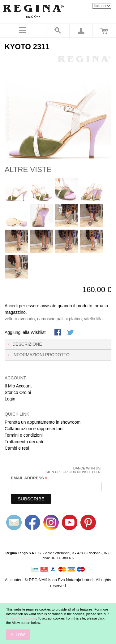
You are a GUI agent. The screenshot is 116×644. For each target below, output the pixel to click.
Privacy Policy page (21, 618)
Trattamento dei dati (24, 442)
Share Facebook (58, 333)
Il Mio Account (18, 386)
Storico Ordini (18, 392)
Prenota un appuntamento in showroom (43, 422)
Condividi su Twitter (71, 333)
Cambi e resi (17, 448)
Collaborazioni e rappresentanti (35, 429)
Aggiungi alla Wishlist (25, 332)
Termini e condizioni (24, 435)
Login (10, 399)
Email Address (29, 478)
